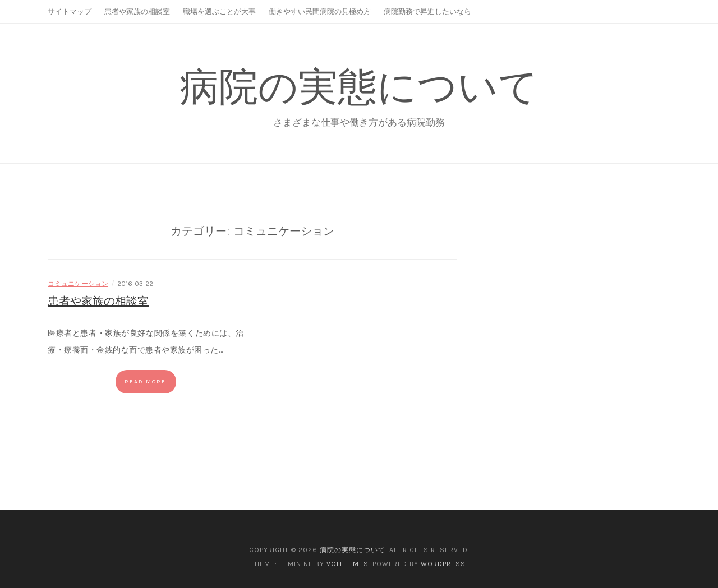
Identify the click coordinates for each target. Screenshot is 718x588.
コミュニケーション (78, 284)
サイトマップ (70, 11)
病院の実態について (359, 87)
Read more (145, 382)
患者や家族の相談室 (137, 11)
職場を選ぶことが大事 (219, 11)
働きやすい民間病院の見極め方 (320, 11)
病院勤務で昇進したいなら (427, 11)
